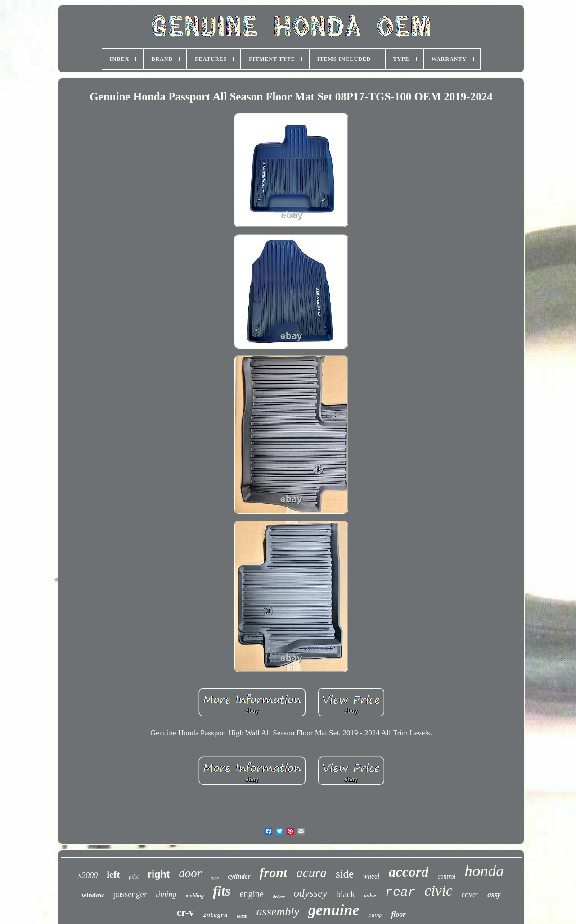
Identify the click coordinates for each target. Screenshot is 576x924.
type (215, 878)
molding (195, 896)
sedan (242, 916)
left (113, 874)
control (446, 876)
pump (375, 915)
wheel (371, 876)
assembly (278, 912)
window (93, 895)
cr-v (185, 913)
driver (279, 897)
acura (311, 873)
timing (166, 894)
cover (470, 895)
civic (438, 891)
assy (494, 895)
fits (222, 891)
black (346, 894)
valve (370, 895)
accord (409, 872)
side (345, 874)
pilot (134, 877)
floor (399, 914)
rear (400, 892)
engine (252, 894)
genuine (334, 910)
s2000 (88, 875)
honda (484, 871)
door (190, 873)
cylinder (239, 876)
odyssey (311, 893)
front (274, 872)
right (159, 874)
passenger (130, 894)
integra (215, 915)
